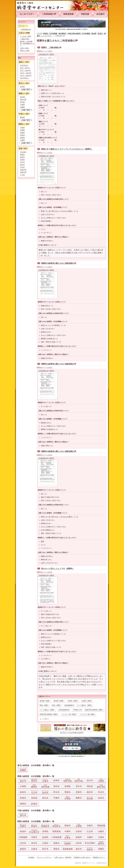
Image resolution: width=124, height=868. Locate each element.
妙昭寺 (23, 849)
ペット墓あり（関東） (85, 705)
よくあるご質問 (25, 36)
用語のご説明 (25, 51)
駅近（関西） (57, 705)
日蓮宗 (22, 160)
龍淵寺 (79, 837)
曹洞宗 (22, 155)
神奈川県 (23, 100)
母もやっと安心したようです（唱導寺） (58, 569)
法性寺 (79, 843)
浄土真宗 (23, 152)
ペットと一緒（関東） (88, 714)
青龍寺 (56, 849)
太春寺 (34, 849)
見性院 (34, 798)
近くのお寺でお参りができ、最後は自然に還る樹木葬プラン (72, 756)
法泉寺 (79, 831)
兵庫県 (22, 130)
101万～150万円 (26, 73)
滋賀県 (22, 138)
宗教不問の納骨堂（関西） (49, 714)
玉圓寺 (90, 837)
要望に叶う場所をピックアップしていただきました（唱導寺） (67, 149)
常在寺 (101, 792)
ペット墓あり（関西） (48, 710)
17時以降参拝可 (64, 710)
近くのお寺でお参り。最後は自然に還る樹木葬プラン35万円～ (72, 29)
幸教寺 (90, 826)
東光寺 (45, 798)
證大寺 (90, 780)
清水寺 (79, 786)
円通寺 (56, 798)
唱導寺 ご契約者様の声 (51, 48)
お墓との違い (25, 48)
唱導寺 (52, 54)
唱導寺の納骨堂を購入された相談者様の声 (59, 263)
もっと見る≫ (44, 719)
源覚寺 (56, 843)
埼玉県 (22, 102)
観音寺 (90, 792)
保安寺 (101, 798)
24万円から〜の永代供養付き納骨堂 (72, 733)
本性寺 (34, 843)
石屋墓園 (23, 837)
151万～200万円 (26, 76)
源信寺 (56, 786)
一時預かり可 (77, 710)
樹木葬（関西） (59, 701)
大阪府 (22, 128)
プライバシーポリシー (44, 857)
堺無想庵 (101, 826)
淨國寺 (101, 849)
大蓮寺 (101, 837)
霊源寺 (79, 792)
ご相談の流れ (25, 39)
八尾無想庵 (56, 837)
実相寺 (23, 798)
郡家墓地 (56, 831)
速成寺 (23, 831)
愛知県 (22, 117)
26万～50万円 (25, 68)
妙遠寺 (34, 804)
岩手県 (22, 87)
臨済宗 (22, 157)
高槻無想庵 (68, 849)
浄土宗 (22, 162)
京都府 (22, 133)
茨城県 (22, 107)
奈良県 (22, 135)
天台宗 (22, 167)
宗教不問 (23, 172)
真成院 (68, 786)
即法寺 (56, 792)
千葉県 (22, 105)
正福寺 (45, 843)
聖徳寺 (68, 792)
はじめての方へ (27, 14)
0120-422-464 (97, 4)
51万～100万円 (25, 71)
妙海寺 (56, 780)
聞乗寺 (79, 798)
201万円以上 (24, 78)
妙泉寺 (23, 792)
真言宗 (22, 165)
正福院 (23, 786)
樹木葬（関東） (45, 701)
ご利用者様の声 (49, 14)
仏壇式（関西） (73, 701)
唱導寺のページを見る (45, 51)
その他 (22, 175)
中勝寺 (68, 831)
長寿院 (45, 831)
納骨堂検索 (69, 14)
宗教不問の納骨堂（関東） (94, 710)
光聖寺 (34, 837)
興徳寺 (68, 826)
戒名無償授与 (69, 705)
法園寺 (101, 831)
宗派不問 (23, 170)
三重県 (22, 140)
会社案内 (100, 14)
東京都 (22, 97)
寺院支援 (85, 14)
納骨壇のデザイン (99, 857)
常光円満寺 (90, 843)
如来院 (45, 837)
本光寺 (23, 843)
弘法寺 (90, 831)
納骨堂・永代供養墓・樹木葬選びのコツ (27, 44)
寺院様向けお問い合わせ (82, 857)
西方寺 (45, 849)
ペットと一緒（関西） (69, 714)
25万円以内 (24, 66)
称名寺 (79, 849)
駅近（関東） (44, 705)
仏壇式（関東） (87, 701)
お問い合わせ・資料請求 (63, 857)
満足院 (90, 786)
